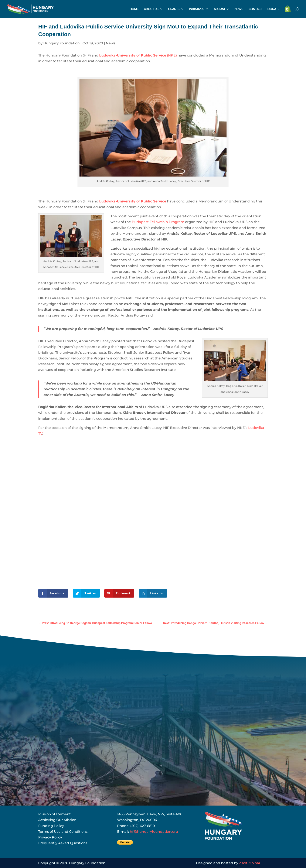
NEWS (239, 9)
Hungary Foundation (62, 43)
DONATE (273, 9)
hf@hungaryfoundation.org (154, 832)
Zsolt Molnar (250, 863)
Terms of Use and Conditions (63, 832)
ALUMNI (219, 9)
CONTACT (255, 9)
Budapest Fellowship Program (158, 222)
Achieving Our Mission (57, 820)
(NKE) (138, 55)
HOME (134, 9)
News (111, 43)
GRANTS (174, 9)
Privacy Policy (50, 837)
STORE (288, 9)
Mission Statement (55, 814)
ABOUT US (151, 9)
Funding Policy (51, 826)
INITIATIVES (197, 9)
